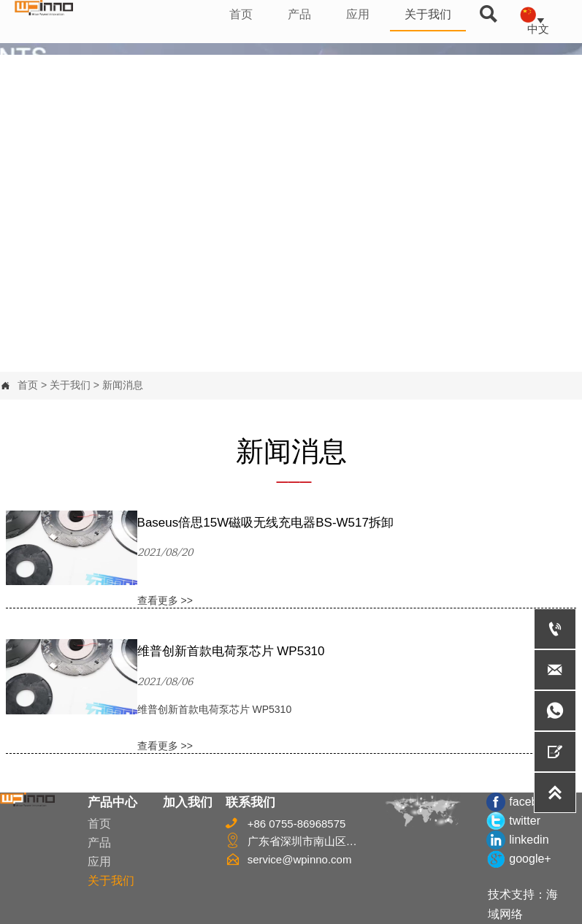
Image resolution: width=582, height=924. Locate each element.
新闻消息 (123, 385)
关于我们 (70, 385)
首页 (28, 385)
